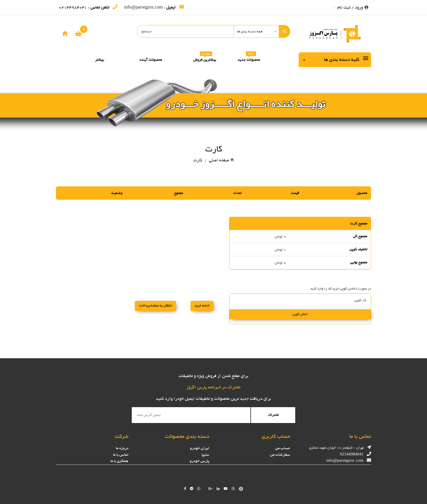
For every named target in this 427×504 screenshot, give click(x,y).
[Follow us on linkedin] (218, 489)
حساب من (283, 448)
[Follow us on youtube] (226, 489)
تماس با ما (121, 455)
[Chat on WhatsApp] (199, 489)
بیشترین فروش (205, 58)
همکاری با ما (119, 461)
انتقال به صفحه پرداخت (155, 306)
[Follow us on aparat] (241, 489)
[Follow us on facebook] (185, 489)
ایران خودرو (200, 448)
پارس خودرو (199, 461)
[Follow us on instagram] (233, 489)
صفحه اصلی (219, 160)
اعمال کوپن (300, 314)
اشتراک (273, 415)
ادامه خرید (202, 306)
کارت (198, 160)
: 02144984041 (88, 7)
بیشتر (101, 60)
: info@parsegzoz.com (154, 7)
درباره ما (122, 448)
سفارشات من (280, 455)
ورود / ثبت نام (351, 7)
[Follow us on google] (211, 489)
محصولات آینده (151, 60)
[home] (65, 33)
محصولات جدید (249, 58)
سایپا (205, 455)
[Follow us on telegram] (192, 489)
